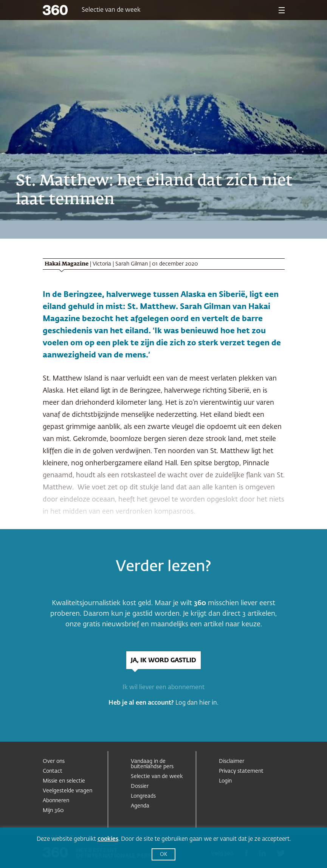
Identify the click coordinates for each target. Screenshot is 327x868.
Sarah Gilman (132, 264)
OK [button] (163, 855)
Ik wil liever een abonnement (163, 688)
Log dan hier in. (197, 703)
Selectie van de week (111, 10)
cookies (108, 839)
